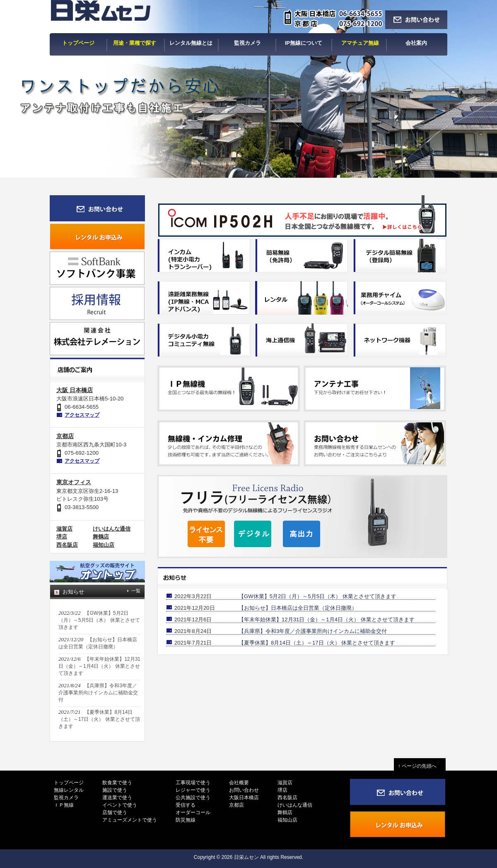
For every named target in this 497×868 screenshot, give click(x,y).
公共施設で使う (193, 798)
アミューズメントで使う (130, 820)
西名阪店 (67, 545)
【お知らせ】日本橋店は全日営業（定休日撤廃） (298, 608)
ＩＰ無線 (64, 805)
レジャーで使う (193, 790)
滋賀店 (64, 529)
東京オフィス (74, 482)
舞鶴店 (101, 537)
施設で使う (115, 790)
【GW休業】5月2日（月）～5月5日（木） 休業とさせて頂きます (317, 596)
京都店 (65, 436)
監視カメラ (66, 798)
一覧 (136, 591)
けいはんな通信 (112, 529)
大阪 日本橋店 (75, 390)
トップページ (69, 783)
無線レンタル (69, 790)
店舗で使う (115, 812)
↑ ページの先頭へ (420, 766)
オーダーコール (193, 812)
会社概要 (239, 783)
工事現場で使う (193, 783)
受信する (186, 805)
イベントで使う (120, 805)
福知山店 (104, 545)
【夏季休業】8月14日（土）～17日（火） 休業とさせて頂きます (317, 643)
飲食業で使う (117, 783)
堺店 (62, 537)
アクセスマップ (82, 415)
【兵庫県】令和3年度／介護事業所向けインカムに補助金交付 (313, 631)
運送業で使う (117, 798)
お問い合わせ (244, 790)
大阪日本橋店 (244, 798)
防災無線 (186, 820)
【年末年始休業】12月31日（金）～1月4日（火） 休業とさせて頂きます (327, 619)
